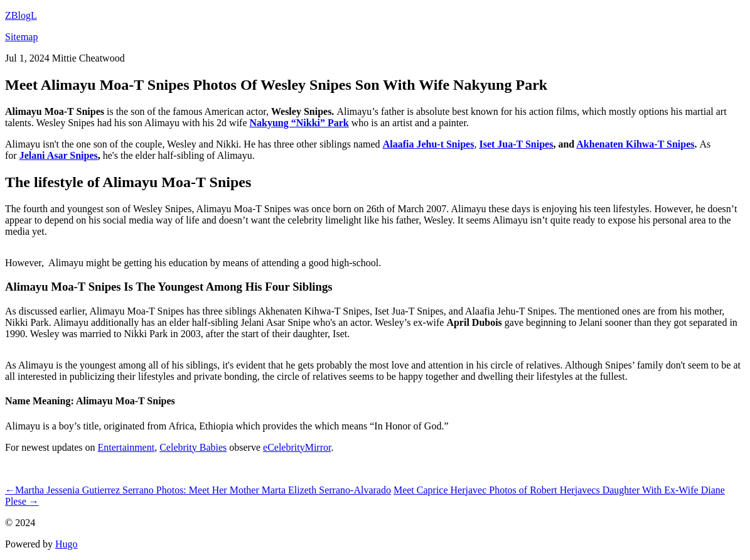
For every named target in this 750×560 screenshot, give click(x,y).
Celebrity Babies (193, 447)
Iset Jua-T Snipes (516, 144)
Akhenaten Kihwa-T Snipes (635, 144)
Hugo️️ (67, 544)
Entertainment (126, 447)
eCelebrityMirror (297, 447)
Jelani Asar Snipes (59, 155)
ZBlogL (21, 15)
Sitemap (21, 37)
